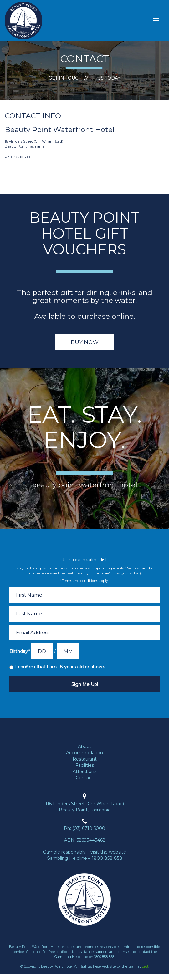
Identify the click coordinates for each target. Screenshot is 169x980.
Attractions (84, 771)
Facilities (85, 765)
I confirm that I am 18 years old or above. (60, 667)
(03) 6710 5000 (89, 828)
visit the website (108, 852)
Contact (84, 778)
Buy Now (85, 342)
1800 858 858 (107, 858)
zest (145, 966)
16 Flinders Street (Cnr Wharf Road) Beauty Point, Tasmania (34, 144)
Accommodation (84, 753)
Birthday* (20, 651)
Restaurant (85, 759)
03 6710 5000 (21, 157)
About (85, 746)
